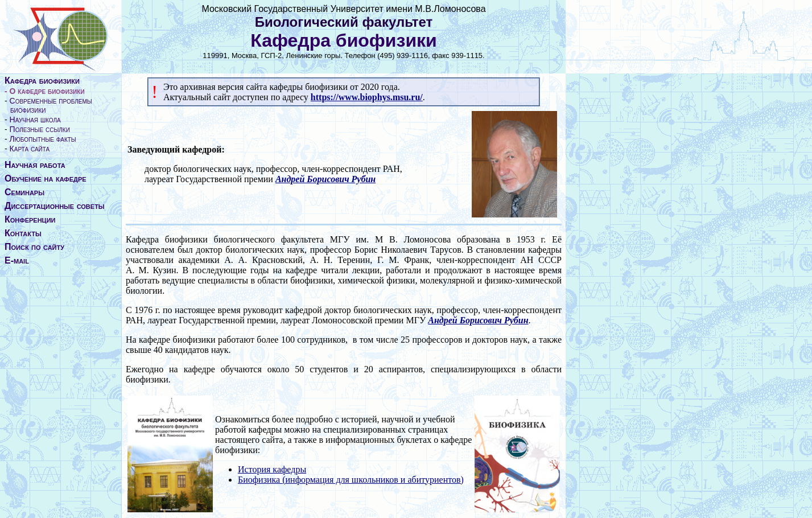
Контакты (23, 233)
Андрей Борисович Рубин (325, 179)
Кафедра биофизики (42, 81)
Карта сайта (30, 149)
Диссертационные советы (55, 206)
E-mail (17, 260)
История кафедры (272, 469)
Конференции (30, 219)
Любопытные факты (43, 139)
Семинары (24, 192)
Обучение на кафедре (46, 178)
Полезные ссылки (40, 129)
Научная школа (35, 120)
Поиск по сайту (34, 247)
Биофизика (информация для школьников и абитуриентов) (351, 480)
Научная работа (35, 165)
